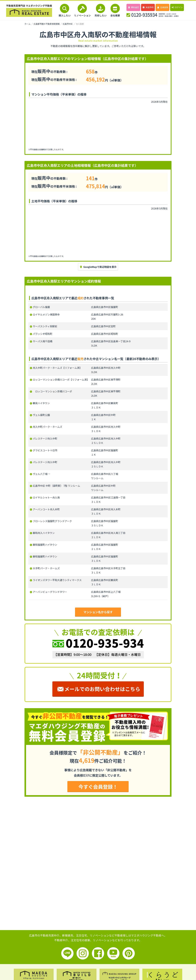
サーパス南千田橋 (43, 341)
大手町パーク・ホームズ (46, 568)
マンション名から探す (98, 612)
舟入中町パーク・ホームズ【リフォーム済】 (57, 368)
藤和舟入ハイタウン (44, 533)
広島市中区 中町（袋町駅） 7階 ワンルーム (56, 486)
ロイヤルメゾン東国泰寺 (46, 314)
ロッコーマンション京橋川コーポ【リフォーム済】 (61, 380)
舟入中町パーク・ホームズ (47, 427)
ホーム (27, 24)
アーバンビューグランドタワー (50, 592)
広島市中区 (68, 24)
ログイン (177, 7)
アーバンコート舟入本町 (46, 509)
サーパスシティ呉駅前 (45, 326)
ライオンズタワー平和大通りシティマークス (57, 580)
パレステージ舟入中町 (45, 438)
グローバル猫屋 (41, 307)
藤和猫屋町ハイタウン (45, 545)
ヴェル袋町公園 (41, 415)
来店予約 (148, 7)
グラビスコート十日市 (45, 450)
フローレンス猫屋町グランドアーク (52, 521)
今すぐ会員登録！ (98, 787)
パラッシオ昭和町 (43, 334)
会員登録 (162, 7)
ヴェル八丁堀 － (42, 474)
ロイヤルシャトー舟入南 (46, 497)
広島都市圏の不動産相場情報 (47, 24)
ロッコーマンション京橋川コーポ (52, 391)
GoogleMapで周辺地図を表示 (98, 267)
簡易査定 (133, 7)
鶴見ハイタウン (41, 403)
